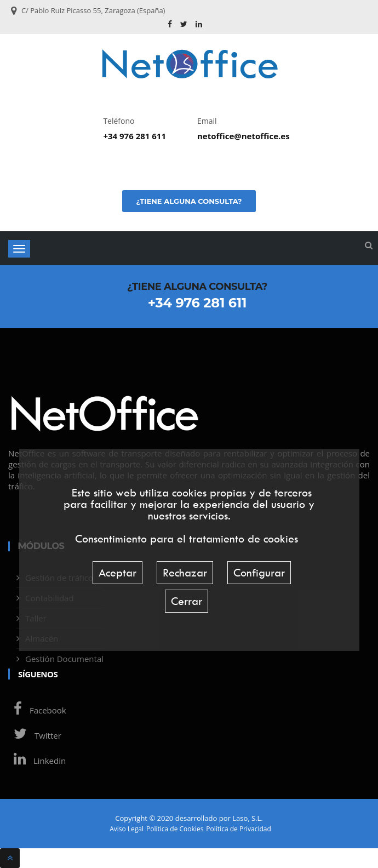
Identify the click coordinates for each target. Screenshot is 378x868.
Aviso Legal (127, 829)
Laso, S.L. (248, 818)
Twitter (35, 735)
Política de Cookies (175, 829)
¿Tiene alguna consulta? (189, 201)
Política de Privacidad (238, 829)
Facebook (37, 710)
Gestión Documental (64, 659)
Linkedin (37, 761)
